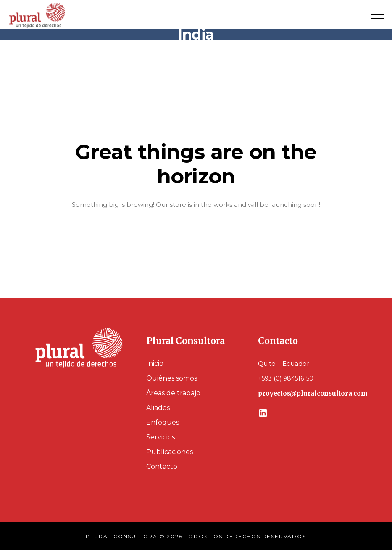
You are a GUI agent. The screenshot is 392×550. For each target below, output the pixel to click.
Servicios (160, 437)
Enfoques (163, 422)
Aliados (158, 408)
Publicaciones (170, 452)
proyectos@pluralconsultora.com (313, 393)
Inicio (155, 364)
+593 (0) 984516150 (286, 378)
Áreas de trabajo (173, 393)
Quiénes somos (172, 378)
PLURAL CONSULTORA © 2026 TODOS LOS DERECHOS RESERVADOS (196, 536)
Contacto (162, 467)
